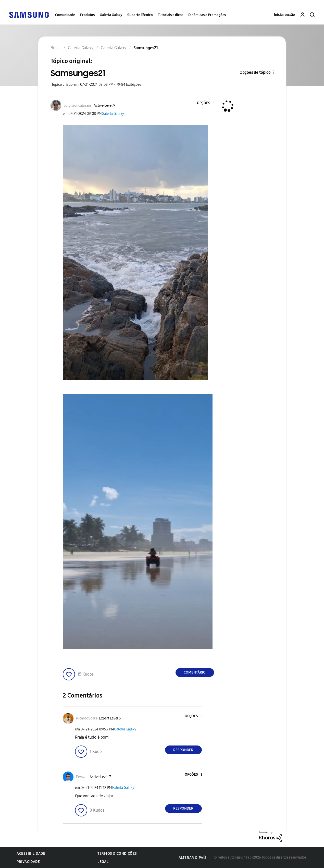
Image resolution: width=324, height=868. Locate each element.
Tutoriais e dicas (171, 15)
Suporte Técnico (140, 15)
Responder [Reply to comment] (183, 750)
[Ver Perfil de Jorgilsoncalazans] (78, 106)
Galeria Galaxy (111, 15)
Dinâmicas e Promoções (207, 15)
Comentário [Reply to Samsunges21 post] (195, 672)
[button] (205, 103)
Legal (103, 862)
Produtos (87, 15)
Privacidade (28, 862)
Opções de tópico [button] (255, 72)
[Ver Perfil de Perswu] (82, 777)
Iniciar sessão (284, 15)
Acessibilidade (31, 854)
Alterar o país (193, 858)
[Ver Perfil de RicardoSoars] (86, 718)
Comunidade (65, 15)
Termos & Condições (117, 854)
